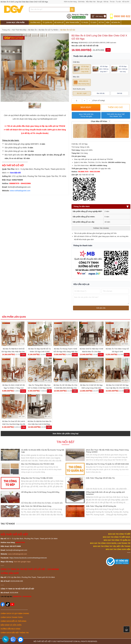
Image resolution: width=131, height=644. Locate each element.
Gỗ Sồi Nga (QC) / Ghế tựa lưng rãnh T (101, 69)
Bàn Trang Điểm (72, 23)
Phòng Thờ (35, 27)
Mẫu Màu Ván (91, 2)
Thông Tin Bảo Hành (101, 206)
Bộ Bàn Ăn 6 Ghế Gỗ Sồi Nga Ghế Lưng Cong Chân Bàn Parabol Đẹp (91, 388)
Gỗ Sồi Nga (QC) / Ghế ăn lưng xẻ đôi (81, 69)
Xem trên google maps (22, 562)
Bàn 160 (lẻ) (101, 93)
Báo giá (100, 2)
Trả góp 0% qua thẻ (116, 115)
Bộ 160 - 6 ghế (82, 93)
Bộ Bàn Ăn (116, 23)
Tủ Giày (94, 23)
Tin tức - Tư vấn (115, 2)
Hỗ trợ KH (126, 2)
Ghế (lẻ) (120, 93)
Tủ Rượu (85, 23)
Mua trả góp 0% (86, 115)
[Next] (65, 68)
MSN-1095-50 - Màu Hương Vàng (82, 82)
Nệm (108, 23)
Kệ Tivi (101, 23)
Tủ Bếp (44, 27)
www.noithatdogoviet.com (20, 191)
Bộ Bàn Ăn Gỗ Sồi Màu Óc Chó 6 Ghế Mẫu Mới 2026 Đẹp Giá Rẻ (65, 388)
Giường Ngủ (35, 23)
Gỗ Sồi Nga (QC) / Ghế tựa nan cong (119, 69)
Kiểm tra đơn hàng (70, 2)
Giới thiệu (81, 2)
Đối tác (106, 2)
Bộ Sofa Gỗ (59, 23)
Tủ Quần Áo (47, 23)
